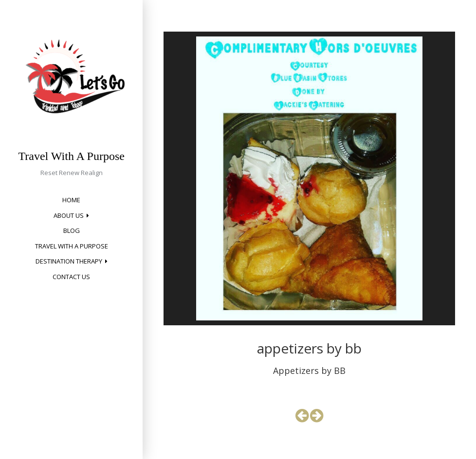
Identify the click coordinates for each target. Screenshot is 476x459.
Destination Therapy (69, 261)
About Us (69, 215)
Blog (72, 230)
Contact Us (71, 277)
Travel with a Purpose (72, 246)
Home (71, 200)
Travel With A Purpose (72, 156)
